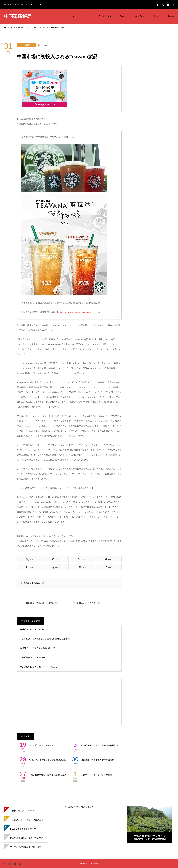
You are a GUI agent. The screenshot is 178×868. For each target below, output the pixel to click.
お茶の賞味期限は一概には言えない (26, 838)
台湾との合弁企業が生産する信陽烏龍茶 (47, 760)
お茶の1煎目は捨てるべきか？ (24, 829)
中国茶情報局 (18, 16)
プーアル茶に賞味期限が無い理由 (25, 847)
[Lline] (109, 559)
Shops (156, 16)
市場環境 (26, 45)
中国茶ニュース (38, 583)
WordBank (140, 16)
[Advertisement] (148, 87)
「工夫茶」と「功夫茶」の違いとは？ (27, 820)
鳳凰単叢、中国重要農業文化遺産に (98, 760)
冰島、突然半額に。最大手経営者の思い (47, 775)
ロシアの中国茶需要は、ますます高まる (39, 667)
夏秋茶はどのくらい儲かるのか (34, 629)
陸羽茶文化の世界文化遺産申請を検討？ (100, 745)
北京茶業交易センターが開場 (33, 657)
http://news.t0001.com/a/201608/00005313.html (79, 312)
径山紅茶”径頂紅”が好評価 (41, 745)
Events (123, 16)
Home (73, 16)
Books (171, 16)
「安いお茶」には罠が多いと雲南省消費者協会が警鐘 (45, 639)
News (88, 16)
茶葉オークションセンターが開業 (97, 775)
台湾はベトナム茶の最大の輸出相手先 (38, 648)
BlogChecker (105, 16)
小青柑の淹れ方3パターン (22, 810)
